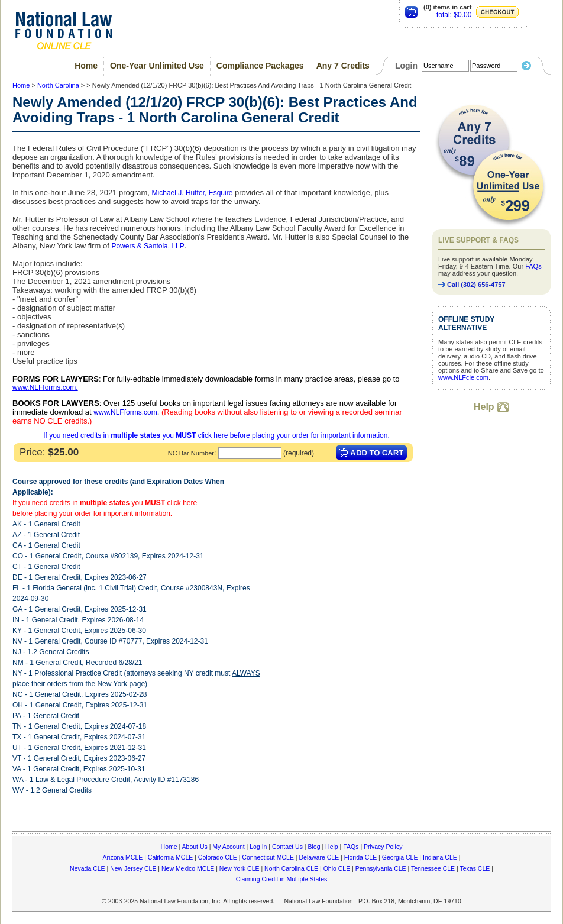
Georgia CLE (400, 857)
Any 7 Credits (343, 66)
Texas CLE (475, 868)
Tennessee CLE (433, 868)
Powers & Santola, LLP (148, 246)
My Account (228, 847)
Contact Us (287, 847)
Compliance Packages (260, 66)
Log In (258, 847)
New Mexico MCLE (188, 868)
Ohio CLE (337, 868)
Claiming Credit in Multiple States (282, 879)
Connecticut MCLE (268, 857)
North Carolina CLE (291, 868)
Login (406, 66)
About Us (195, 847)
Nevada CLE (88, 868)
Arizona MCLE (123, 857)
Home (86, 66)
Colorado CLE (218, 857)
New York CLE (240, 868)
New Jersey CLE (133, 868)
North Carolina (58, 85)
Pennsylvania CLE (381, 868)
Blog (314, 847)
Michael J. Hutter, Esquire (192, 193)
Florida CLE (360, 857)
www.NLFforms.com (44, 387)
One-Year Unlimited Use (157, 66)
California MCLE (170, 857)
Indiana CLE (440, 857)
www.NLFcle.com (463, 377)
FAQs (533, 266)
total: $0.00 (454, 15)
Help (491, 407)
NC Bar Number (191, 453)
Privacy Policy (383, 847)
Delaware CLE (319, 857)
